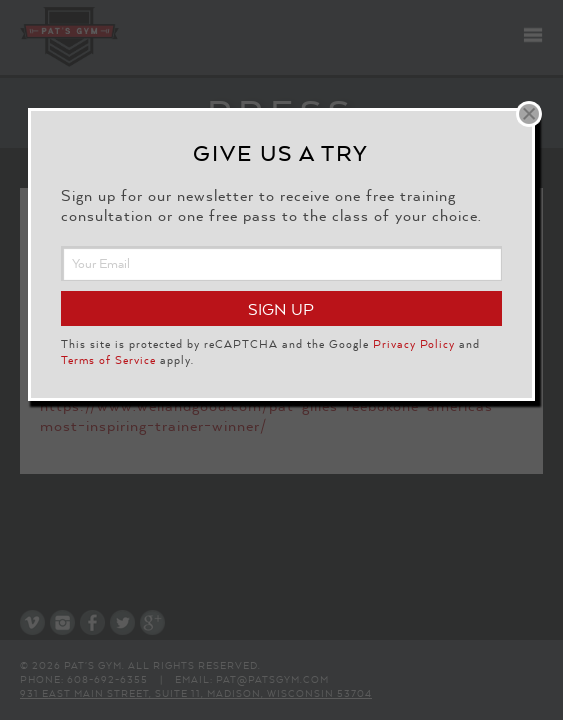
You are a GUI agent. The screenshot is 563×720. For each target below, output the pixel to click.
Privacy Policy (414, 344)
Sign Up (281, 309)
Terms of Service (108, 360)
